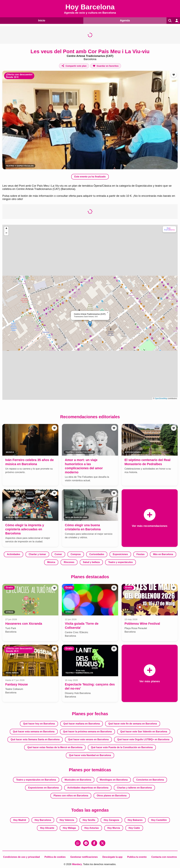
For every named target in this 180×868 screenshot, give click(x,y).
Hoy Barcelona (43, 820)
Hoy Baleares (135, 820)
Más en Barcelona (163, 554)
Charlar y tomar (37, 554)
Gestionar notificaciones (84, 857)
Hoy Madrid (20, 820)
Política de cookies (55, 857)
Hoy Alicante (47, 828)
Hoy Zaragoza (111, 820)
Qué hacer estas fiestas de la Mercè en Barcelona (55, 747)
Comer (58, 554)
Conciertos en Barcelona (150, 780)
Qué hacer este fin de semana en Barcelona (133, 724)
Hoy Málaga (69, 828)
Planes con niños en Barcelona (71, 796)
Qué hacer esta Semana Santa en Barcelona (35, 739)
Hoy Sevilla (89, 820)
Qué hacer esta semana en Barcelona (34, 732)
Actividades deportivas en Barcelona (88, 788)
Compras (76, 554)
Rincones (69, 562)
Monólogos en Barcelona (114, 780)
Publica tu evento (137, 857)
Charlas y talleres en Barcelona (134, 788)
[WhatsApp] (78, 843)
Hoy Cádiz (134, 828)
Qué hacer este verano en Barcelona (88, 739)
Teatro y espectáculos (20, 166)
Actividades (13, 554)
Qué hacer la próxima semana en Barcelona (87, 732)
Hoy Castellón (159, 820)
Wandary (77, 864)
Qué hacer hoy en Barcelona (39, 724)
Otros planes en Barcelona (112, 796)
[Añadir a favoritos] (106, 66)
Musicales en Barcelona (78, 780)
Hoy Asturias (92, 828)
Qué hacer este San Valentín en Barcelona (144, 732)
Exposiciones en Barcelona (43, 788)
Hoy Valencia (67, 820)
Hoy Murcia (114, 828)
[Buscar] (169, 21)
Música (51, 562)
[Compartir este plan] (74, 66)
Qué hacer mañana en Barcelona (82, 724)
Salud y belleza (91, 562)
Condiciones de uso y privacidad (21, 857)
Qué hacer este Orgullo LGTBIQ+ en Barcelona (143, 739)
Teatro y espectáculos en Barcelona (36, 780)
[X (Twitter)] (102, 843)
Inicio (41, 20)
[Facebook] (94, 843)
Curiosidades (97, 554)
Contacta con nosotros (164, 857)
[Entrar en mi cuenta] (176, 21)
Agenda (124, 20)
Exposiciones (120, 554)
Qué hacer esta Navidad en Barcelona (90, 755)
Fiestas (140, 554)
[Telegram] (86, 843)
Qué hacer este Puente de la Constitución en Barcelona (122, 747)
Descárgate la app (112, 857)
